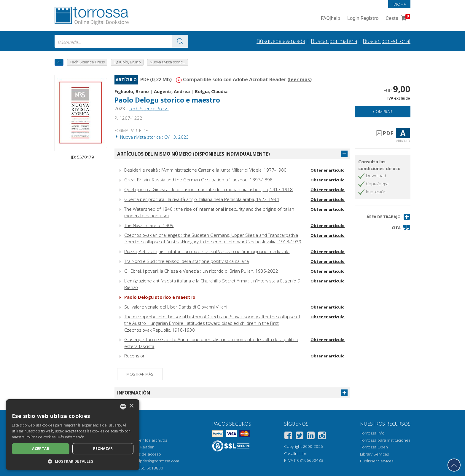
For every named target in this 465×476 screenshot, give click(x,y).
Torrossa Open (374, 447)
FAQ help (331, 19)
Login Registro (363, 19)
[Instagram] (322, 436)
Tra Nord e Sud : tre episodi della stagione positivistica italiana (187, 261)
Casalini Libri (296, 453)
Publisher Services (377, 461)
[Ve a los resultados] (180, 41)
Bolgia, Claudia (211, 91)
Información (134, 393)
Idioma (399, 4)
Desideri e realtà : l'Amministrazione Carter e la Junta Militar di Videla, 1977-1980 (205, 170)
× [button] (131, 406)
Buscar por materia (334, 41)
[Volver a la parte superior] (454, 465)
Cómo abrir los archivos (145, 440)
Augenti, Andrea (172, 91)
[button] (388, 217)
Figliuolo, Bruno (132, 91)
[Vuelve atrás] (59, 62)
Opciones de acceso (142, 454)
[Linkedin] (311, 436)
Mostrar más (140, 374)
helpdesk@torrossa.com (157, 461)
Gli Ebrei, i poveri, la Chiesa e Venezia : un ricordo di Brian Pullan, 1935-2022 (201, 271)
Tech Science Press (149, 108)
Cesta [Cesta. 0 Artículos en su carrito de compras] (397, 19)
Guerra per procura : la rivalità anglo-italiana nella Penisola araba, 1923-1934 (202, 199)
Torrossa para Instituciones (385, 440)
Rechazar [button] (103, 449)
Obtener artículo (328, 170)
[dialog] (73, 435)
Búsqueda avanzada (281, 41)
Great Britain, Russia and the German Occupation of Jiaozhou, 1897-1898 (198, 180)
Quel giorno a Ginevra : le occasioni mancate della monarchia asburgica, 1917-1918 (208, 189)
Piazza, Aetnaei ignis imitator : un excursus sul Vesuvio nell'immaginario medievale (207, 251)
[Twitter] (300, 436)
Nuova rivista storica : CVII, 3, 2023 (152, 137)
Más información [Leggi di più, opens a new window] (71, 437)
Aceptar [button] (41, 449)
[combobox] (121, 41)
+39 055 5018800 (147, 468)
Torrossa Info (372, 433)
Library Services (374, 454)
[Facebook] (288, 436)
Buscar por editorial (387, 41)
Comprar (383, 112)
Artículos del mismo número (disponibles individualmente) (194, 154)
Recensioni (135, 356)
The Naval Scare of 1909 (149, 225)
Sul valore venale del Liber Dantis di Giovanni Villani (176, 307)
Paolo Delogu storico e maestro (167, 100)
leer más (300, 79)
